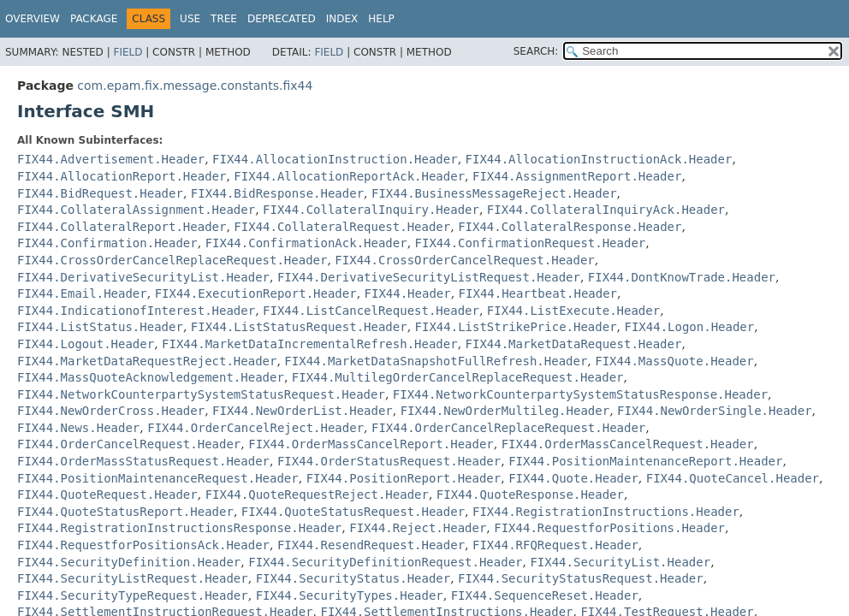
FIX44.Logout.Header (86, 344)
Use (190, 19)
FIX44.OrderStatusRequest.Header (389, 461)
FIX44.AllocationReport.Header (122, 176)
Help (381, 19)
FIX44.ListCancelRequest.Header (371, 311)
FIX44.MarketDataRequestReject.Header (147, 361)
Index (342, 19)
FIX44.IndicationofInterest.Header (136, 311)
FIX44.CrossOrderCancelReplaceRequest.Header (172, 260)
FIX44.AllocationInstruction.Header (335, 159)
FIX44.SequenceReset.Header (545, 595)
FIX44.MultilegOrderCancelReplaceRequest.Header (458, 377)
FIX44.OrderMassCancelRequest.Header (628, 444)
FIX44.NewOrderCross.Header (111, 411)
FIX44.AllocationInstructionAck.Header (599, 159)
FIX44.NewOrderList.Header (303, 411)
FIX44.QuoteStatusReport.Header (125, 512)
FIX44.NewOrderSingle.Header (715, 411)
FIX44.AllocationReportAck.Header (349, 176)
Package (94, 19)
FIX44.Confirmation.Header (107, 243)
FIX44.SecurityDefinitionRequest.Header (385, 562)
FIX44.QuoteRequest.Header (107, 495)
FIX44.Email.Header (82, 293)
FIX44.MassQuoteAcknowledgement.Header (151, 377)
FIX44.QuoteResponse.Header (530, 495)
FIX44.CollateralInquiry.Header (371, 210)
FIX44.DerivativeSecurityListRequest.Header (429, 277)
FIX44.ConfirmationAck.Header (306, 243)
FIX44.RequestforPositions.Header (609, 528)
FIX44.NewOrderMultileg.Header (505, 411)
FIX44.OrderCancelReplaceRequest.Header (508, 428)
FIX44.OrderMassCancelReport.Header (371, 444)
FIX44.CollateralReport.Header (122, 227)
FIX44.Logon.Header (689, 327)
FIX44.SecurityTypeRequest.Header (133, 595)
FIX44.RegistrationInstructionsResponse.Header (179, 528)
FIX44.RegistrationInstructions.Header (606, 512)
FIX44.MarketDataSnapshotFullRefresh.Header (436, 361)
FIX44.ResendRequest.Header (371, 545)
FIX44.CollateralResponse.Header (570, 227)
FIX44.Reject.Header (418, 528)
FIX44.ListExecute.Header (573, 311)
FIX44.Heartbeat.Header (538, 293)
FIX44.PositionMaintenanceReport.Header (645, 461)
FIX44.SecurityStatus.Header (353, 578)
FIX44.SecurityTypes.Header (350, 595)
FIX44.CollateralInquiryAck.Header (606, 210)
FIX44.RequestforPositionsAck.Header (143, 545)
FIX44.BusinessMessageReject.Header (494, 193)
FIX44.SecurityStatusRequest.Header (581, 578)
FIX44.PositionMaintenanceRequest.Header (158, 478)
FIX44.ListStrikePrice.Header (516, 327)
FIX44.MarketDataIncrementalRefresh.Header (310, 344)
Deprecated (282, 19)
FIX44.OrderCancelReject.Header (255, 428)
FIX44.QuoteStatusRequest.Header (353, 512)
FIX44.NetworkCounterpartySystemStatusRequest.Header (201, 394)
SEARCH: (536, 51)
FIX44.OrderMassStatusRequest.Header (143, 461)
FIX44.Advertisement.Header (111, 159)
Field (128, 52)
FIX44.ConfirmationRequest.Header (531, 243)
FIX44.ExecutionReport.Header (256, 293)
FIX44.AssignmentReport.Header (577, 176)
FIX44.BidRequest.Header (100, 193)
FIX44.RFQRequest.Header (555, 545)
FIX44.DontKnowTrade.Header (682, 277)
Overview (33, 19)
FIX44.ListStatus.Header (100, 327)
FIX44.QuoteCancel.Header (733, 478)
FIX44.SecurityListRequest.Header (133, 578)
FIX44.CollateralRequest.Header (342, 227)
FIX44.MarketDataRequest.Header (574, 344)
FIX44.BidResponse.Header (277, 193)
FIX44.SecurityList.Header (620, 562)
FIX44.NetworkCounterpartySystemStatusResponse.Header (580, 394)
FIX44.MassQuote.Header (674, 361)
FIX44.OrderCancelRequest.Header (129, 444)
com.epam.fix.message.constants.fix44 (195, 86)
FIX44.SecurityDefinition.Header (129, 562)
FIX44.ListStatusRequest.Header (299, 327)
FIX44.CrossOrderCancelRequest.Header (464, 260)
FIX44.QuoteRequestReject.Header (317, 495)
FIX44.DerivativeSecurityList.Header (143, 277)
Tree (224, 19)
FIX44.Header (408, 293)
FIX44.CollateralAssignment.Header (136, 210)
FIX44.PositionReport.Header (404, 478)
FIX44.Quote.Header (573, 478)
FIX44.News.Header (78, 428)
